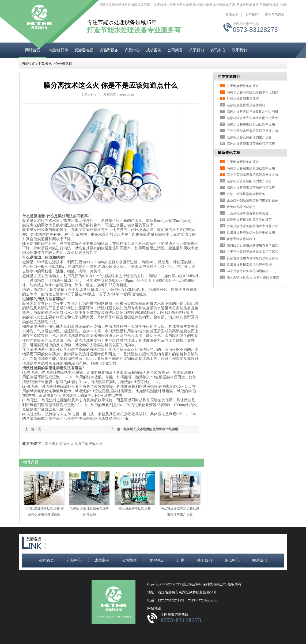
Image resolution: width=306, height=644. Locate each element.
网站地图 (154, 608)
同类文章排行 (229, 77)
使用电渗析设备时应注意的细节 (249, 220)
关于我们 (252, 15)
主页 (41, 64)
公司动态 (65, 64)
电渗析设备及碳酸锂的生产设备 (249, 137)
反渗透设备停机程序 (241, 239)
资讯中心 (218, 50)
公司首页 (47, 560)
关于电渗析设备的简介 (243, 86)
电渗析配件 (59, 50)
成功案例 (154, 50)
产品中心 (132, 50)
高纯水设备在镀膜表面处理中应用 (251, 124)
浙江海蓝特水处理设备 (135, 508)
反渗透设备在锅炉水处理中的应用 (251, 233)
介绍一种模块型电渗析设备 (246, 194)
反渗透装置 (84, 50)
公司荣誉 (175, 50)
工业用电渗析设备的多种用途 (248, 213)
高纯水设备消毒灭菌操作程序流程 (251, 144)
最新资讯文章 (229, 153)
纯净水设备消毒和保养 (243, 99)
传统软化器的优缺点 (241, 207)
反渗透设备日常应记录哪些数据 (249, 265)
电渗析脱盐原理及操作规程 (246, 105)
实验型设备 (109, 50)
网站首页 (33, 50)
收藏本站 (232, 15)
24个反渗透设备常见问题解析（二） (252, 271)
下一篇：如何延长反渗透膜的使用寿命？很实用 (144, 429)
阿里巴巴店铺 (275, 15)
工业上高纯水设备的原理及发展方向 (252, 131)
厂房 (181, 560)
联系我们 (239, 50)
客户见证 (157, 560)
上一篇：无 (33, 429)
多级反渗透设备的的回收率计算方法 (252, 226)
